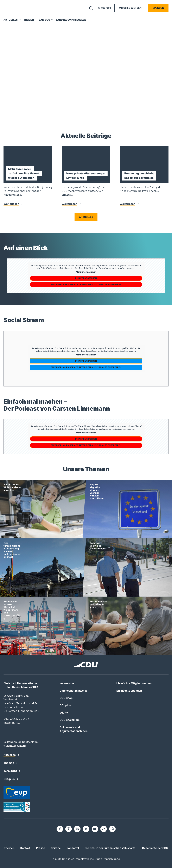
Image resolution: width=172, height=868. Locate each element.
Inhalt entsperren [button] (86, 278)
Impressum (67, 683)
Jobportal (73, 848)
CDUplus (65, 705)
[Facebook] (60, 829)
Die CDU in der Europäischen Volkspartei (110, 848)
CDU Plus (104, 8)
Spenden (158, 8)
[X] (86, 829)
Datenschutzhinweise (74, 691)
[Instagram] (69, 829)
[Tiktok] (104, 829)
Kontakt (25, 848)
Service (56, 848)
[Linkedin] (77, 829)
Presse (41, 848)
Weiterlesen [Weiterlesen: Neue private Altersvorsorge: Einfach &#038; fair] (70, 204)
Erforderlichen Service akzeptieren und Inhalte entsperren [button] (86, 284)
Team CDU (10, 771)
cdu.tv (64, 713)
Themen (9, 763)
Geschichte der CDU (155, 848)
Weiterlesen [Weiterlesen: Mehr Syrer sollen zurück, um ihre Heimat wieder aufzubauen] (12, 204)
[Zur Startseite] (14, 8)
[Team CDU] (45, 20)
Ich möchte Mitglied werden (134, 683)
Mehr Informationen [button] (86, 272)
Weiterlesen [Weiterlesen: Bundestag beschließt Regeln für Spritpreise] (128, 204)
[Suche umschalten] (91, 8)
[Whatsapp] (112, 829)
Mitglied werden (130, 8)
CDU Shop (66, 698)
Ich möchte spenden (129, 691)
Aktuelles (86, 217)
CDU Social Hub (70, 720)
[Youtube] (95, 829)
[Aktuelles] (12, 20)
